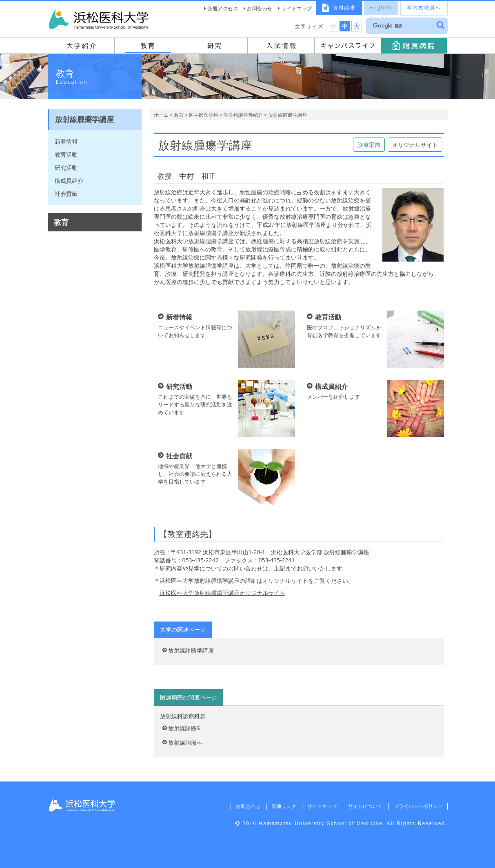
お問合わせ (260, 8)
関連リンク (282, 806)
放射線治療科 (185, 743)
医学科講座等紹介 (243, 115)
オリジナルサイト (415, 145)
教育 (179, 115)
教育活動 (66, 154)
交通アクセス (223, 8)
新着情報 (66, 141)
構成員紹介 (69, 181)
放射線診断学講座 (191, 650)
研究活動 (66, 168)
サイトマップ (297, 8)
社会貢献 (66, 194)
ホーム (161, 115)
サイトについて (364, 806)
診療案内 (369, 145)
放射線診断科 (185, 728)
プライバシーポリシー (418, 806)
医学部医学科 (204, 115)
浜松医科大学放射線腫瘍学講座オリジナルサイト (222, 593)
